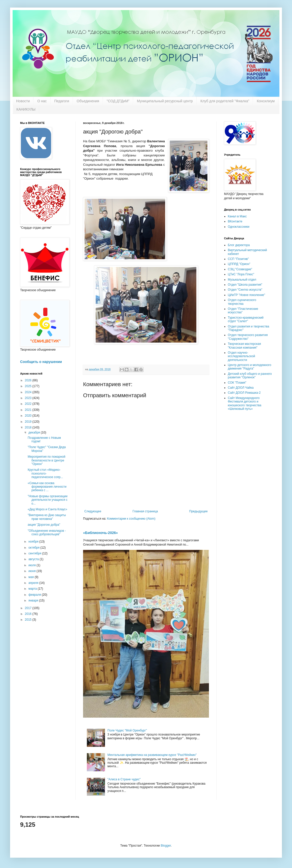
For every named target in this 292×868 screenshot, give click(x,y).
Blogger (166, 846)
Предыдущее (198, 511)
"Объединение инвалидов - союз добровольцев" (47, 532)
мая (32, 577)
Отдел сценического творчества (242, 302)
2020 (29, 416)
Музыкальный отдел (242, 280)
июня (32, 571)
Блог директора (239, 245)
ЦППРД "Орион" (239, 264)
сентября (35, 553)
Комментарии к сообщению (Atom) (131, 519)
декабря (35, 432)
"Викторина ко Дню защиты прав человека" (47, 517)
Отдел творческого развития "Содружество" (248, 337)
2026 (29, 380)
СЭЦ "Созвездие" (240, 269)
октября (34, 548)
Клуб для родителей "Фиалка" (225, 101)
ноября (34, 542)
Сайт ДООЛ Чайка (241, 388)
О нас (42, 101)
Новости (23, 101)
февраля (35, 595)
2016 (29, 614)
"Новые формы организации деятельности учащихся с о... (48, 500)
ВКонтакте (235, 221)
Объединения (88, 101)
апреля (34, 583)
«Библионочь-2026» (100, 533)
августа (34, 559)
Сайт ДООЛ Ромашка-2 (244, 393)
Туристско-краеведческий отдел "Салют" (246, 319)
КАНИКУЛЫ (26, 109)
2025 (29, 386)
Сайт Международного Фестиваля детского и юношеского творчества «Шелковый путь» (245, 403)
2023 (29, 398)
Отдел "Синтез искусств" (245, 290)
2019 (29, 422)
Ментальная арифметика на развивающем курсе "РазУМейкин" (152, 755)
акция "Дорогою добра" (44, 525)
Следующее (93, 511)
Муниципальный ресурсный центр (165, 101)
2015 (29, 620)
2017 (29, 608)
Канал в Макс (237, 216)
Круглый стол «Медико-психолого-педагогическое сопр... (45, 473)
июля (32, 565)
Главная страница (145, 511)
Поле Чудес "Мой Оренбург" (127, 730)
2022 (29, 404)
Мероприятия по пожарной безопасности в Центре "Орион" (46, 460)
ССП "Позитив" (238, 259)
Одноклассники (239, 227)
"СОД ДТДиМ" (118, 101)
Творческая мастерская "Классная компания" (244, 346)
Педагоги (62, 101)
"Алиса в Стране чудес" (124, 779)
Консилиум (266, 101)
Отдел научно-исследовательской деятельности (241, 356)
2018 (29, 427)
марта (33, 589)
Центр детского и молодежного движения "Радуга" (249, 367)
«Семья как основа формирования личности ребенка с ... (47, 487)
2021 (29, 410)
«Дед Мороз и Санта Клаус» (47, 509)
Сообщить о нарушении (41, 362)
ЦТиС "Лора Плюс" (241, 274)
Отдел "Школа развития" (245, 285)
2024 (29, 392)
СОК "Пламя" (237, 383)
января (34, 600)
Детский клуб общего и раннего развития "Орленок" (250, 376)
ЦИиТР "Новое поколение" (246, 295)
